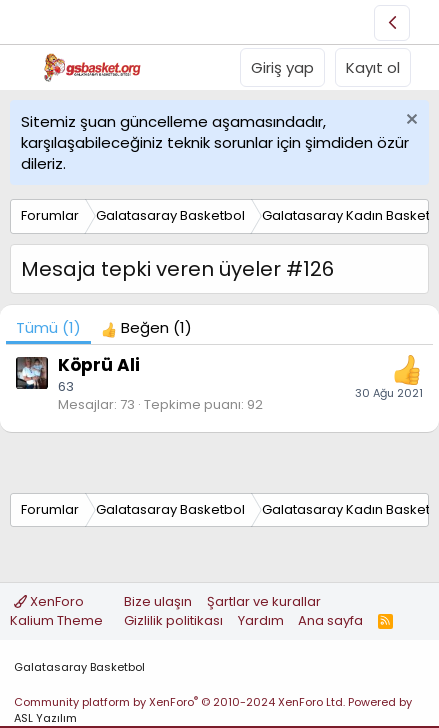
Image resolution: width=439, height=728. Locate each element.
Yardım (261, 620)
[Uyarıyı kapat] (409, 121)
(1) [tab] (48, 327)
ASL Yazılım (45, 718)
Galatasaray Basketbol (79, 667)
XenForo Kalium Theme (56, 610)
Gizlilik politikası (173, 620)
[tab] (146, 327)
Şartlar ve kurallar (264, 601)
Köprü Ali (99, 365)
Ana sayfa (330, 620)
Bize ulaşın (158, 601)
